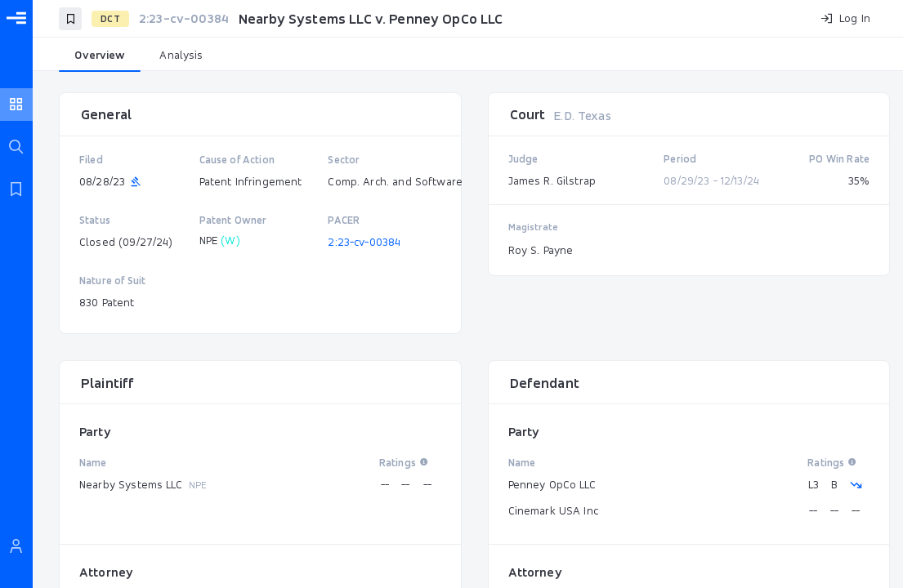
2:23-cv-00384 (364, 242)
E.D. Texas (582, 116)
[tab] (100, 56)
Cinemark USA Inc (553, 510)
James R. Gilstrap (552, 180)
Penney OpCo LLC (552, 484)
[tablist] (468, 56)
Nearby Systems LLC (131, 484)
